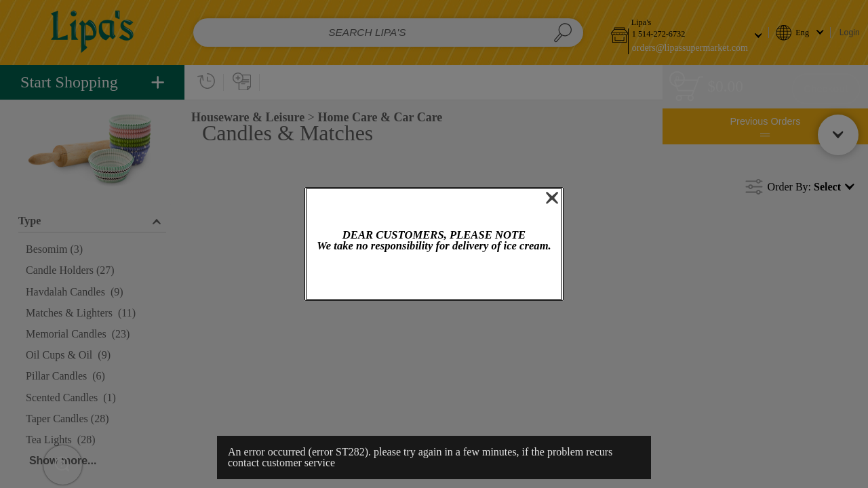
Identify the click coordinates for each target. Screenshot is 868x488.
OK (434, 277)
